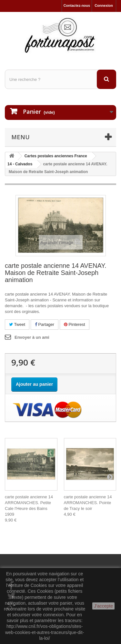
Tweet (17, 324)
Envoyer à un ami (32, 337)
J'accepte (103, 606)
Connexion (104, 5)
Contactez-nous (77, 5)
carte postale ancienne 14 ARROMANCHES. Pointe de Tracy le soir (88, 503)
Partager (45, 324)
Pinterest (75, 324)
